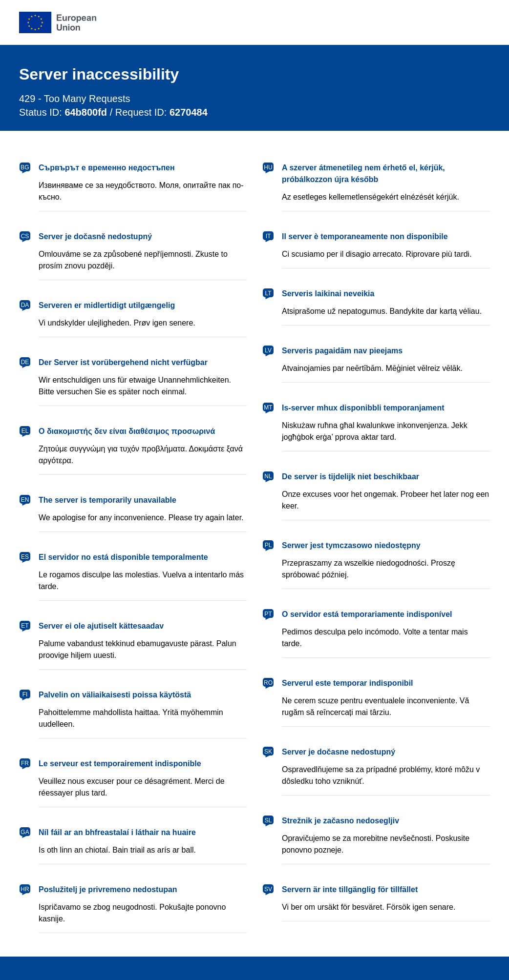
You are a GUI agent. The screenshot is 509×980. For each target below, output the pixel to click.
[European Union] (58, 22)
